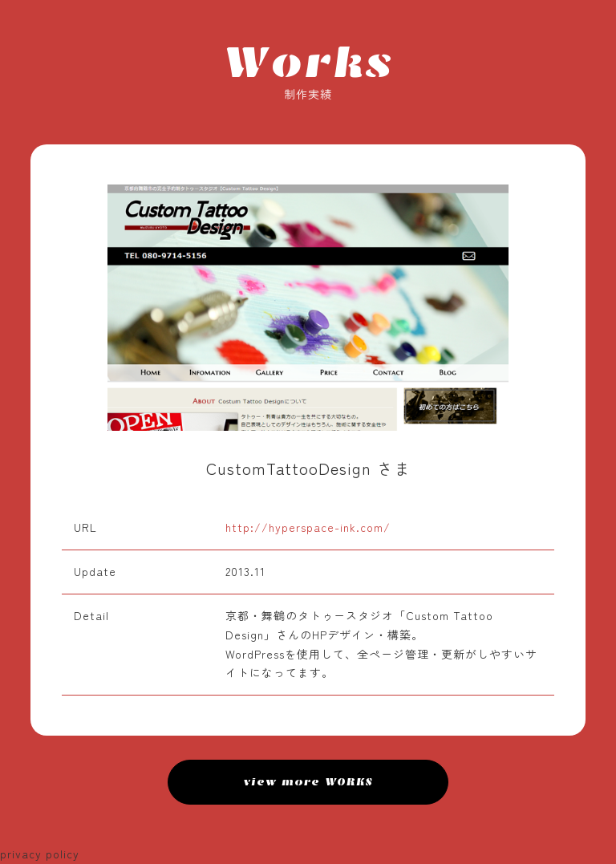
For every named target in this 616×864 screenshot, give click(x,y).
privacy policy (40, 854)
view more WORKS (308, 782)
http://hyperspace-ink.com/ (308, 527)
